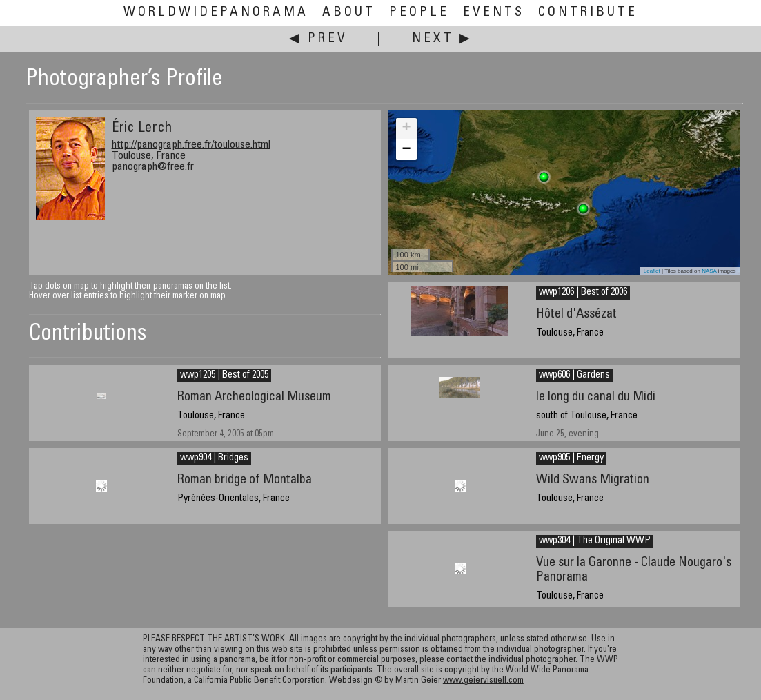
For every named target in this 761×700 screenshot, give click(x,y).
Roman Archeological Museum (254, 397)
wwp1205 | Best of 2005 (224, 376)
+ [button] (406, 128)
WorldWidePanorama (216, 13)
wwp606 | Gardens (574, 376)
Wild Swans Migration (593, 480)
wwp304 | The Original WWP (595, 541)
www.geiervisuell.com (483, 681)
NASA (709, 271)
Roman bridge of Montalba (245, 480)
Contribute (588, 13)
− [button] (406, 150)
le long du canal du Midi (596, 397)
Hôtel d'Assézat (576, 314)
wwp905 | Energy (571, 458)
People (419, 13)
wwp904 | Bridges (214, 458)
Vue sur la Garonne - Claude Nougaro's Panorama (634, 570)
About (349, 13)
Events (494, 13)
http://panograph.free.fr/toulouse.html (191, 145)
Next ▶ (442, 39)
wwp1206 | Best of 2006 (583, 293)
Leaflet (652, 271)
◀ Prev (318, 39)
